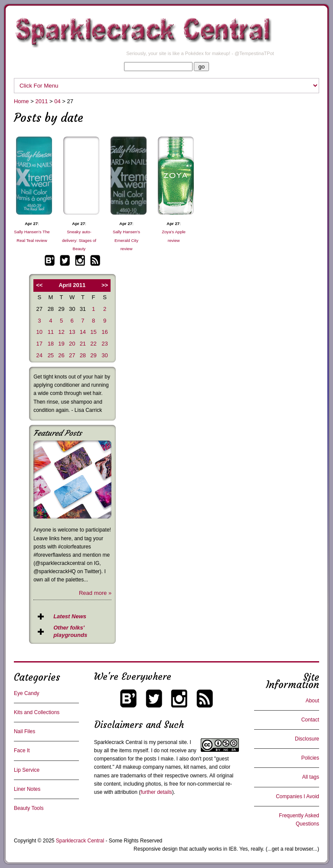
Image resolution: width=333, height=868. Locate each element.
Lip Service (27, 770)
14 (83, 332)
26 (61, 355)
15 (93, 332)
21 (83, 344)
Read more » (95, 593)
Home (21, 101)
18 (51, 344)
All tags (311, 777)
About (312, 701)
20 (72, 344)
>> (105, 285)
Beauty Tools (29, 808)
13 (72, 332)
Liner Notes (27, 789)
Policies (310, 758)
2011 (41, 101)
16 (104, 332)
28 (83, 355)
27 (72, 355)
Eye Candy (27, 693)
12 (61, 332)
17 (39, 344)
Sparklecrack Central (118, 742)
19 (61, 344)
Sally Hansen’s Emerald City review (126, 240)
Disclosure (307, 739)
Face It (22, 751)
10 (39, 332)
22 (93, 344)
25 (51, 355)
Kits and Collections (37, 712)
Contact (310, 720)
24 (39, 355)
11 (51, 332)
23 (104, 344)
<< (39, 285)
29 (93, 355)
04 (57, 101)
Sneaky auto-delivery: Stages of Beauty (79, 240)
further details (156, 792)
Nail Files (24, 731)
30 (104, 355)
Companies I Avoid (297, 796)
